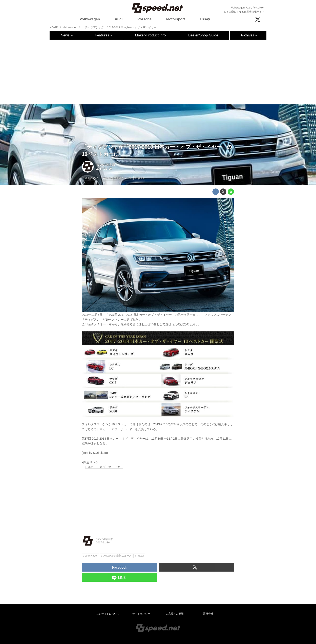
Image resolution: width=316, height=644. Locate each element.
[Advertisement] (158, 71)
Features (104, 35)
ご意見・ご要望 (175, 614)
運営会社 (208, 614)
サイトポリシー (141, 614)
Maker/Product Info (150, 35)
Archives (249, 35)
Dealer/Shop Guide (203, 35)
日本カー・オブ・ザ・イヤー (104, 467)
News (67, 35)
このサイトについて (108, 614)
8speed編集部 (106, 165)
